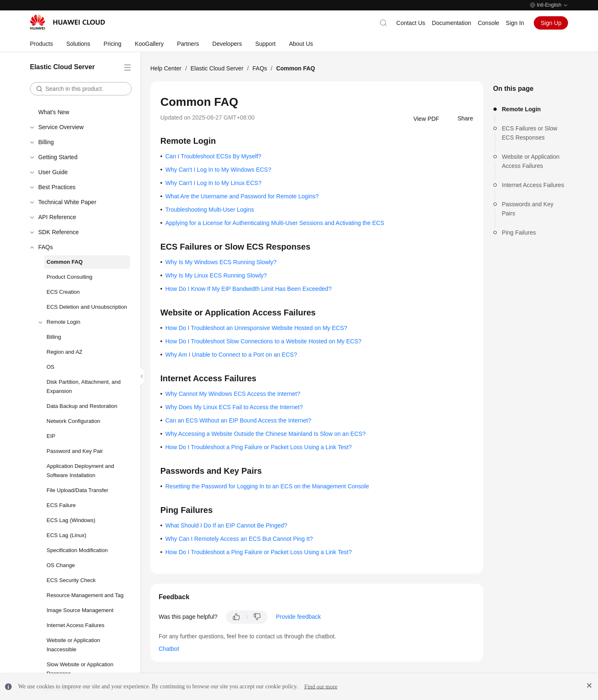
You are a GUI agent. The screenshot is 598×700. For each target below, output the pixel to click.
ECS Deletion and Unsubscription (87, 307)
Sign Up (551, 23)
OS (51, 367)
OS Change (61, 565)
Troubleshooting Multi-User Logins (210, 210)
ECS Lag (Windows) (71, 520)
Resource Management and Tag (85, 595)
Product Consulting (70, 277)
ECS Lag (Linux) (66, 535)
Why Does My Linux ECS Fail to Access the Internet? (234, 407)
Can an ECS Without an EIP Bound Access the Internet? (238, 420)
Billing (46, 142)
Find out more (321, 686)
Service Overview (61, 127)
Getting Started (58, 157)
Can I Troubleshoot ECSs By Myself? (213, 156)
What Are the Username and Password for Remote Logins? (242, 196)
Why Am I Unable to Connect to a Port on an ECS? (231, 355)
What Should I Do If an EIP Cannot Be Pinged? (226, 525)
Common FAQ (65, 262)
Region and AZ (65, 352)
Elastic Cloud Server (217, 68)
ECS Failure (61, 505)
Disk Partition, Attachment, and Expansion (84, 386)
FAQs (46, 247)
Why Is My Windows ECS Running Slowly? (221, 262)
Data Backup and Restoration (82, 406)
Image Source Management (80, 610)
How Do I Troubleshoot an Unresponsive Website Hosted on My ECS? (256, 328)
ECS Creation (63, 292)
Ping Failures (519, 232)
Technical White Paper (67, 202)
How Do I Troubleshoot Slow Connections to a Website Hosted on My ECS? (264, 341)
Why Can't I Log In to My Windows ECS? (218, 170)
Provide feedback (298, 617)
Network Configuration (74, 421)
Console (488, 23)
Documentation (451, 23)
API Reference (57, 217)
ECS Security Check (71, 580)
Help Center (166, 68)
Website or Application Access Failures (530, 161)
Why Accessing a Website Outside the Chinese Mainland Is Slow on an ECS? (266, 434)
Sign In (515, 23)
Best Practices (57, 187)
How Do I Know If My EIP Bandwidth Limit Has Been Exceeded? (249, 289)
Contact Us (411, 23)
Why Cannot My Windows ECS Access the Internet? (233, 394)
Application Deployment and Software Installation (80, 471)
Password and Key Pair (75, 451)
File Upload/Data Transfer (78, 490)
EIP (51, 436)
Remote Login (64, 322)
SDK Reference (59, 232)
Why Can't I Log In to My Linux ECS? (214, 183)
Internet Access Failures (76, 625)
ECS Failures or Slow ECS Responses (529, 133)
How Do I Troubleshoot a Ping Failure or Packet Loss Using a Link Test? (259, 447)
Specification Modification (77, 550)
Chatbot (169, 649)
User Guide (53, 172)
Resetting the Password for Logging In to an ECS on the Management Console (267, 486)
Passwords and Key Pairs (528, 209)
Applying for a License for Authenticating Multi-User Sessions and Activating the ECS (275, 223)
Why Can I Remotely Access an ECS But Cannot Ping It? (239, 539)
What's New (54, 112)
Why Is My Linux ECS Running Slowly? (216, 275)
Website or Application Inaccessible (73, 645)
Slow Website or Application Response (80, 669)
